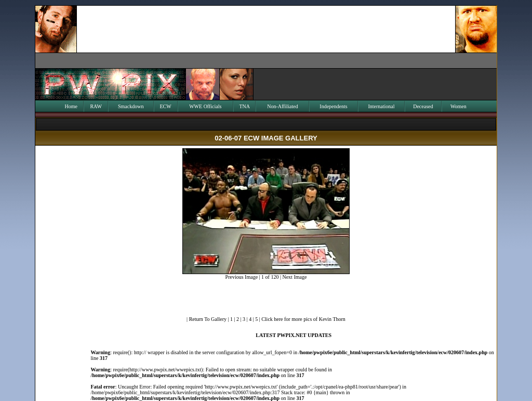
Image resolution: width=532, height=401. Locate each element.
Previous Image (242, 277)
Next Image (294, 277)
